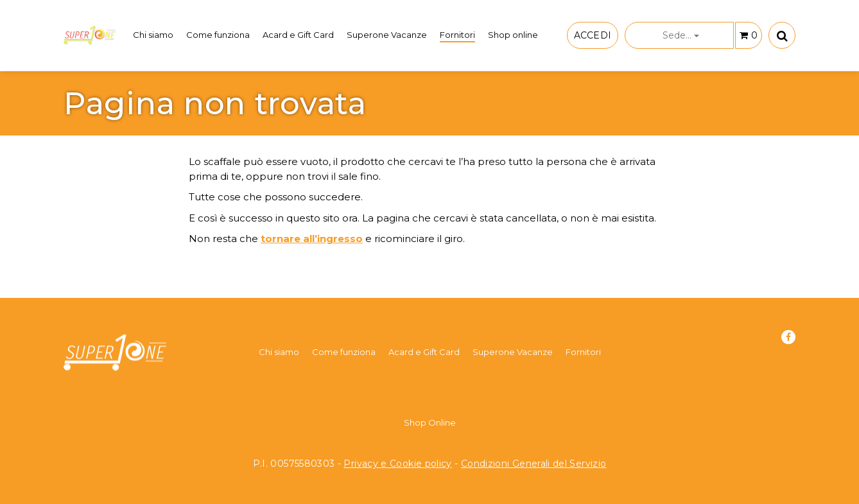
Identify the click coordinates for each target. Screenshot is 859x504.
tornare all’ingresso (312, 239)
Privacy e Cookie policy (397, 464)
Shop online (513, 35)
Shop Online (430, 422)
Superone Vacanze (387, 35)
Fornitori (457, 35)
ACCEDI (593, 35)
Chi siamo (153, 35)
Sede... (681, 35)
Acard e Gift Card (298, 35)
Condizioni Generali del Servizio (534, 464)
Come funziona (218, 35)
